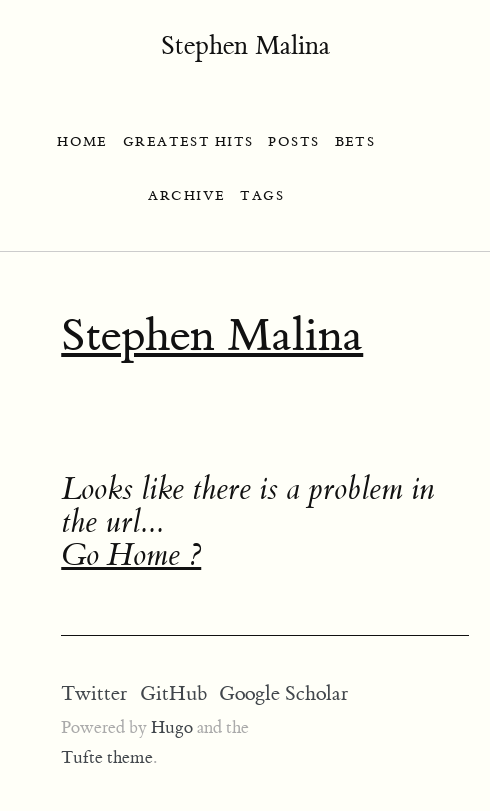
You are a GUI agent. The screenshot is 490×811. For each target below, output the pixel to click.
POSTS (293, 141)
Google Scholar (283, 693)
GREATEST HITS (188, 141)
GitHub (173, 693)
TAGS (262, 195)
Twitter (94, 693)
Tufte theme (107, 758)
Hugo (172, 728)
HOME (82, 141)
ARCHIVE (186, 195)
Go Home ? (131, 555)
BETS (355, 141)
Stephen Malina (245, 46)
